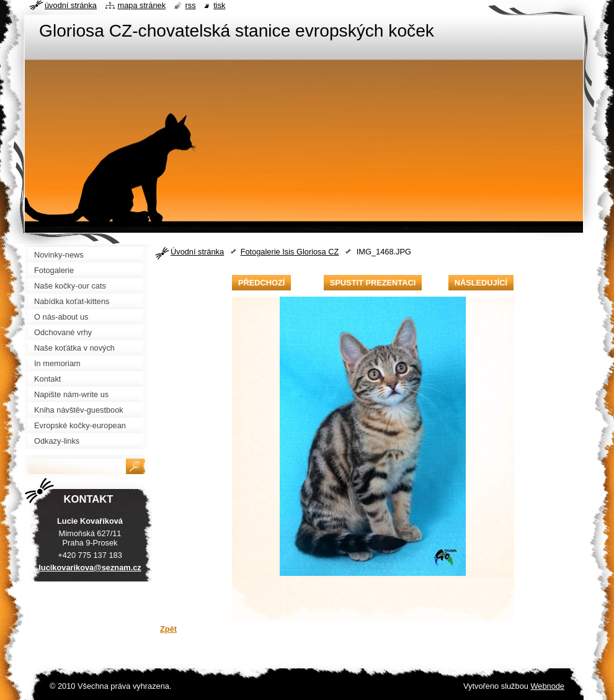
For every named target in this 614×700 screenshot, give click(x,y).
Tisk (219, 5)
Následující (481, 283)
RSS (191, 5)
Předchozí (261, 283)
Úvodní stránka (197, 252)
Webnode (547, 686)
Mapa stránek (142, 5)
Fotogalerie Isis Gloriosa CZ (290, 252)
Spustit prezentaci (373, 283)
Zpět (168, 629)
